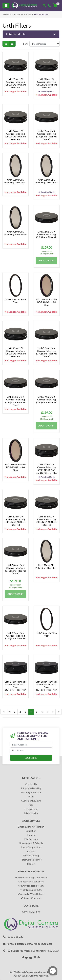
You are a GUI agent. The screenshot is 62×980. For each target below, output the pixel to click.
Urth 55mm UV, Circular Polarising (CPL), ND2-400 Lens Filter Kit (46, 521)
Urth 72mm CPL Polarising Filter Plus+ (15, 233)
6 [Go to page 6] (42, 712)
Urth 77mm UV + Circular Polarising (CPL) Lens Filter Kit (46, 400)
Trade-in (31, 864)
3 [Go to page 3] (26, 712)
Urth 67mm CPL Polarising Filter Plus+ (47, 181)
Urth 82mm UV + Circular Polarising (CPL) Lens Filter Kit (16, 636)
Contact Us (31, 784)
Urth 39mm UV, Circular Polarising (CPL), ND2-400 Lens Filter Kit (16, 83)
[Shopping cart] (55, 5)
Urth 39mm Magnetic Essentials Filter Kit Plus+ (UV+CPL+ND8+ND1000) (47, 687)
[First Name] (31, 750)
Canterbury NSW (31, 912)
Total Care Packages (31, 860)
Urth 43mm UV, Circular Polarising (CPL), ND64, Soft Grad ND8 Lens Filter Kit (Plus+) (46, 470)
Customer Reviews (31, 801)
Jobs (31, 805)
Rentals (31, 851)
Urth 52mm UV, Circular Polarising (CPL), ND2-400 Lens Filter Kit (16, 521)
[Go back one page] (9, 712)
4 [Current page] (31, 712)
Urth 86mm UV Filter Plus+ (16, 301)
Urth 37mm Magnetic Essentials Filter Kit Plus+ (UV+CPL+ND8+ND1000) (15, 687)
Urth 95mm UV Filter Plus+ (46, 634)
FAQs (31, 797)
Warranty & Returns (31, 792)
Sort (25, 44)
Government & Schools (31, 843)
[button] (31, 34)
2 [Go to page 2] (20, 712)
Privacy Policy (31, 813)
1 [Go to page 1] (15, 712)
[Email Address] (31, 745)
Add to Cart (46, 260)
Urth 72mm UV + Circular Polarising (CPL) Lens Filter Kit (46, 234)
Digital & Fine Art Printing (31, 827)
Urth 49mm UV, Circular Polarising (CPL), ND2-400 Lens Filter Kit (16, 352)
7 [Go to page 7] (47, 712)
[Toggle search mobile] (44, 5)
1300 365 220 (15, 937)
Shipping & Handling (31, 788)
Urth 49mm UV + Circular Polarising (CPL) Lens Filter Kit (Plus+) (46, 135)
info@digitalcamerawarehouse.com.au (30, 944)
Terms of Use (31, 809)
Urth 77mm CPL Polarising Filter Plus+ (47, 567)
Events (31, 835)
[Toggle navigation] (6, 6)
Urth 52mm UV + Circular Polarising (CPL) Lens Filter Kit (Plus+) (46, 352)
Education (31, 831)
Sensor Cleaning (31, 856)
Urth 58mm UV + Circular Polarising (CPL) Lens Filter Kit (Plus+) (16, 569)
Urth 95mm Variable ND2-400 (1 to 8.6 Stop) (15, 467)
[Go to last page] (4, 712)
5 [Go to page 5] (37, 712)
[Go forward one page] (53, 712)
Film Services (31, 839)
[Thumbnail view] (6, 44)
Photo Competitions (31, 847)
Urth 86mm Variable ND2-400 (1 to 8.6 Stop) (47, 302)
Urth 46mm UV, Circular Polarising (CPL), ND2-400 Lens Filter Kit (16, 135)
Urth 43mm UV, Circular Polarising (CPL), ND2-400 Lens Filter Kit (46, 83)
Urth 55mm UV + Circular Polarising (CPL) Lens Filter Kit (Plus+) (16, 401)
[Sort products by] (44, 44)
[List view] (12, 44)
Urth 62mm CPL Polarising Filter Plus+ (15, 181)
